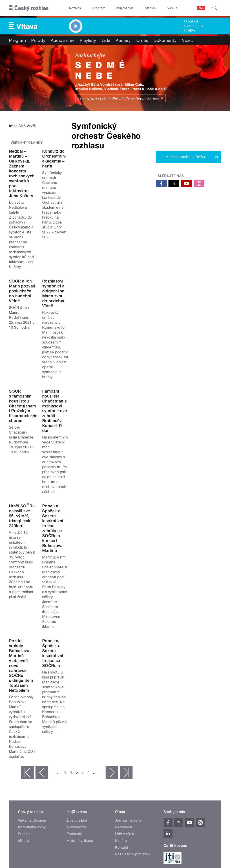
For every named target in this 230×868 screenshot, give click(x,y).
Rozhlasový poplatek (132, 733)
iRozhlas (73, 8)
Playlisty (88, 40)
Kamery (190, 31)
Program (92, 8)
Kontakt (122, 727)
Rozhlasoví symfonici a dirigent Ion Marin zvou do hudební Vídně (112, 336)
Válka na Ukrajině (32, 700)
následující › (112, 652)
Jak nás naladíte (128, 700)
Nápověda (124, 706)
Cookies (140, 760)
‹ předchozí (42, 652)
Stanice (134, 8)
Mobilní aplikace (80, 720)
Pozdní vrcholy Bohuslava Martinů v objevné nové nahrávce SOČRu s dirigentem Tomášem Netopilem (41, 602)
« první (27, 652)
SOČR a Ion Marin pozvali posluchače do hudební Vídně (38, 336)
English (207, 760)
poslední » (126, 652)
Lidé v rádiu (125, 713)
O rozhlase (155, 8)
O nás (142, 40)
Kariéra (121, 720)
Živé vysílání (77, 700)
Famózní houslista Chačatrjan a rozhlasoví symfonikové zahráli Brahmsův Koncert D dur (111, 420)
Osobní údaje (160, 760)
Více (188, 40)
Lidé (106, 40)
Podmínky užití (186, 760)
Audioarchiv (193, 26)
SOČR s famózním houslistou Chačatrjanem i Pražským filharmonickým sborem (37, 420)
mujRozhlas (114, 8)
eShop (23, 720)
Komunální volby (32, 706)
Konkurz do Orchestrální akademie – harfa (104, 244)
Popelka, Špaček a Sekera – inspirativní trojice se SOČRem (110, 597)
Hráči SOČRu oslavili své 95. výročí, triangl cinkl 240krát (36, 505)
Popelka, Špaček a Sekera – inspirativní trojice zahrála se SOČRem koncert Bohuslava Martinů (108, 510)
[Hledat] (215, 8)
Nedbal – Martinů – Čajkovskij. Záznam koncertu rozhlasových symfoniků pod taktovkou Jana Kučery (39, 249)
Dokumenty (165, 40)
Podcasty (74, 713)
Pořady (38, 40)
